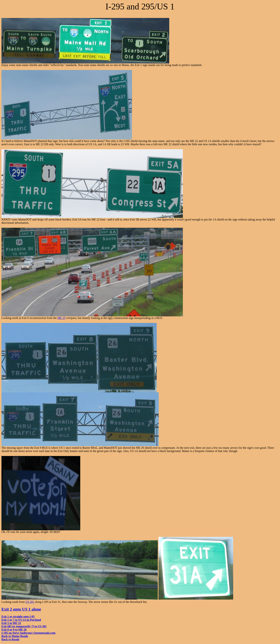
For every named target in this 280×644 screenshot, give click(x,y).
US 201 (30, 602)
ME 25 (61, 318)
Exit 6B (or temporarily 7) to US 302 (24, 626)
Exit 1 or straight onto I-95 (18, 617)
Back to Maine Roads (15, 636)
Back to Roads (10, 639)
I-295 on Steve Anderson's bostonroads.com (28, 633)
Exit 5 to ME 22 (11, 623)
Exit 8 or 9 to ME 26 (14, 630)
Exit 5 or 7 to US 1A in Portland (21, 620)
